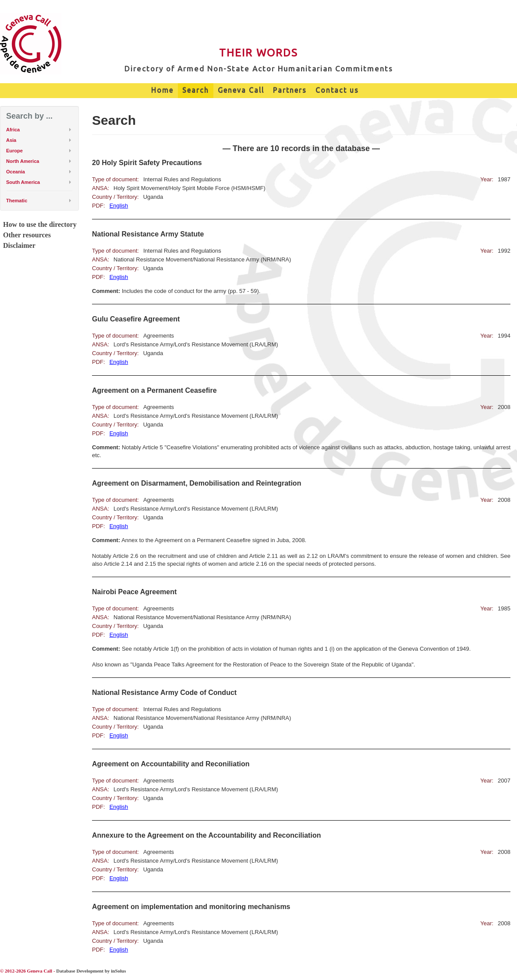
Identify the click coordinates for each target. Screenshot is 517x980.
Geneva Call (241, 90)
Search (196, 90)
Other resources (27, 235)
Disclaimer (19, 245)
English (119, 206)
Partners (290, 90)
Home (162, 90)
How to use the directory (40, 224)
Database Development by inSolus (91, 971)
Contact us (337, 90)
